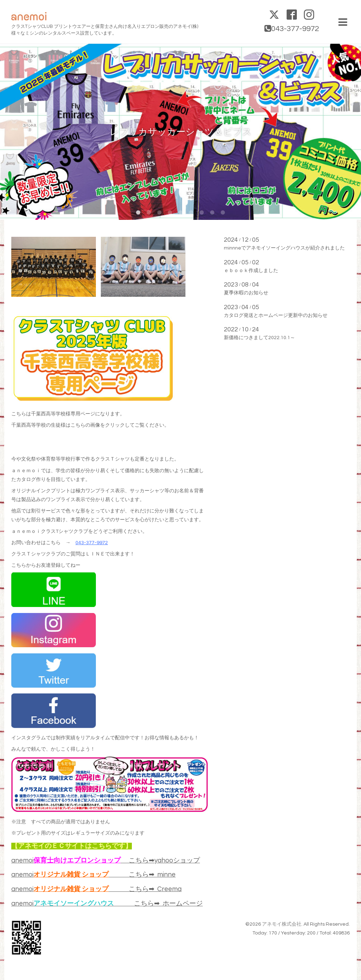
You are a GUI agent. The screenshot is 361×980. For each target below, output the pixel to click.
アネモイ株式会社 (282, 924)
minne (166, 875)
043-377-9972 (92, 543)
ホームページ (183, 904)
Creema (169, 889)
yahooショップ (177, 861)
